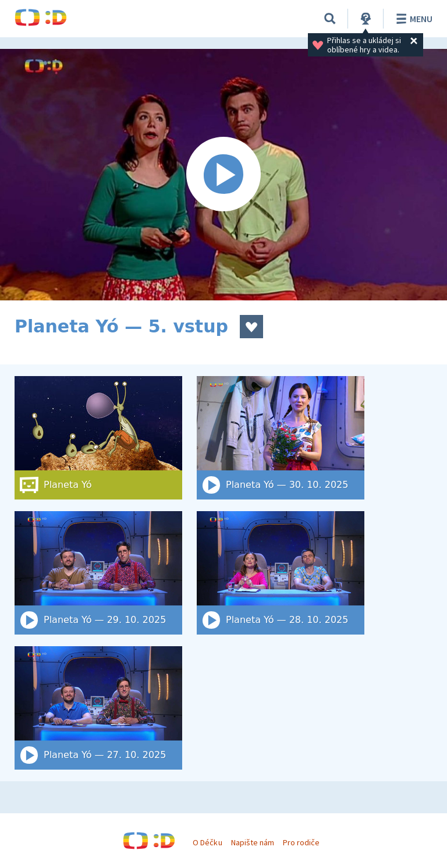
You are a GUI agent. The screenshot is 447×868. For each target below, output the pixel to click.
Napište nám (253, 842)
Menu (412, 19)
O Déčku (207, 842)
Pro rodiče (301, 842)
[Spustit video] (223, 175)
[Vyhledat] (330, 19)
